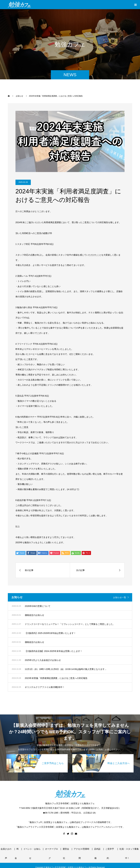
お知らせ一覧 (120, 597)
